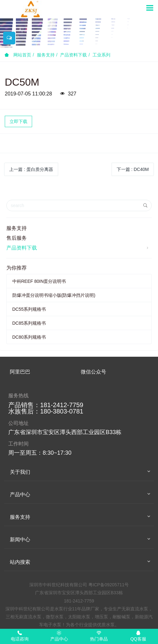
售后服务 (17, 238)
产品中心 (20, 494)
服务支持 (46, 55)
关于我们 (20, 472)
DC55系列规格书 (29, 309)
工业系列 (101, 55)
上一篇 (31, 169)
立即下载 (18, 121)
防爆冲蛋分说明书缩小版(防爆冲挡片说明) (54, 295)
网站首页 (18, 55)
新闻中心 (20, 540)
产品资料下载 (73, 55)
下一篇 (133, 169)
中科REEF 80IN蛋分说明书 (39, 281)
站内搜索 (20, 562)
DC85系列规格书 (29, 323)
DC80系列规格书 (29, 337)
